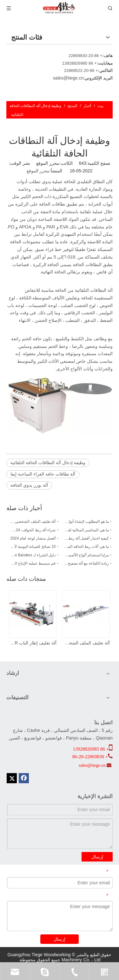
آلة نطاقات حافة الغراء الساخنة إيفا (43, 474)
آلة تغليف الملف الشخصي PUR (33, 522)
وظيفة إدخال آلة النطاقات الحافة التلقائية (48, 463)
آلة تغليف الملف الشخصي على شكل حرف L (86, 643)
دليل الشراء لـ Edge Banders (33, 555)
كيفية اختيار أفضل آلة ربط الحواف (86, 538)
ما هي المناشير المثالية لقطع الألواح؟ (86, 530)
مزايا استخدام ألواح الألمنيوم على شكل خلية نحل (86, 555)
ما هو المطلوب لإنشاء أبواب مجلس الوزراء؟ (86, 522)
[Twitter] (12, 778)
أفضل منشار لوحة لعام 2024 (33, 538)
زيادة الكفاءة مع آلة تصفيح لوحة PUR (86, 563)
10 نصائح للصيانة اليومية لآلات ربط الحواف (33, 547)
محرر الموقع (38, 171)
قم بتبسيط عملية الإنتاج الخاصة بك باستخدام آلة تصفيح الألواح (33, 563)
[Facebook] (24, 778)
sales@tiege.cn (68, 78)
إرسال (97, 857)
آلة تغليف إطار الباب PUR (33, 643)
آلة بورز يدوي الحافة (29, 485)
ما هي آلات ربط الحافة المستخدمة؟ (86, 547)
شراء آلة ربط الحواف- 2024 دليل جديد (33, 530)
